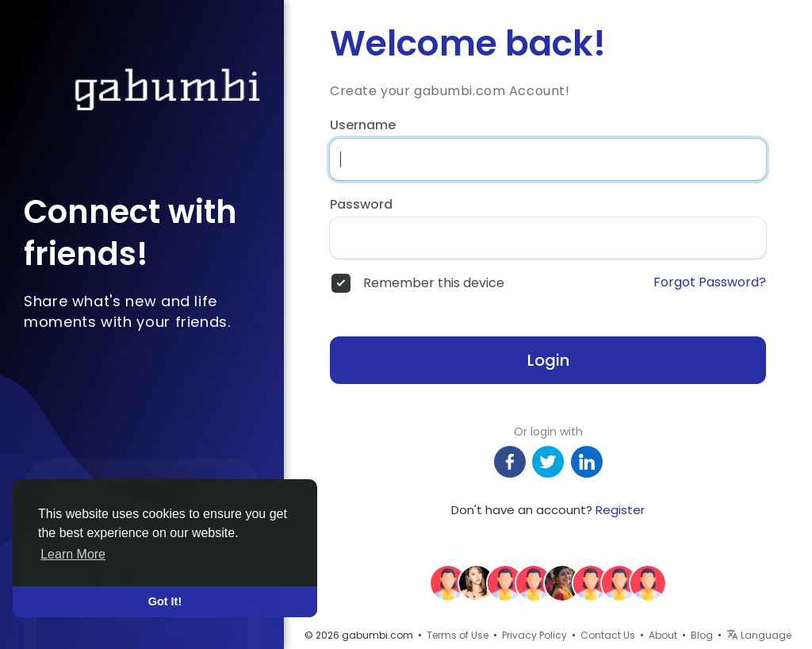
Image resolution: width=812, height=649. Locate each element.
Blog (702, 635)
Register (620, 510)
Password (361, 205)
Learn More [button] (73, 554)
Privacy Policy (534, 635)
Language (759, 635)
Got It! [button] (165, 601)
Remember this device (434, 283)
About (663, 635)
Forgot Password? (710, 282)
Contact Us (608, 635)
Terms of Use (458, 635)
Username (363, 125)
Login (548, 360)
